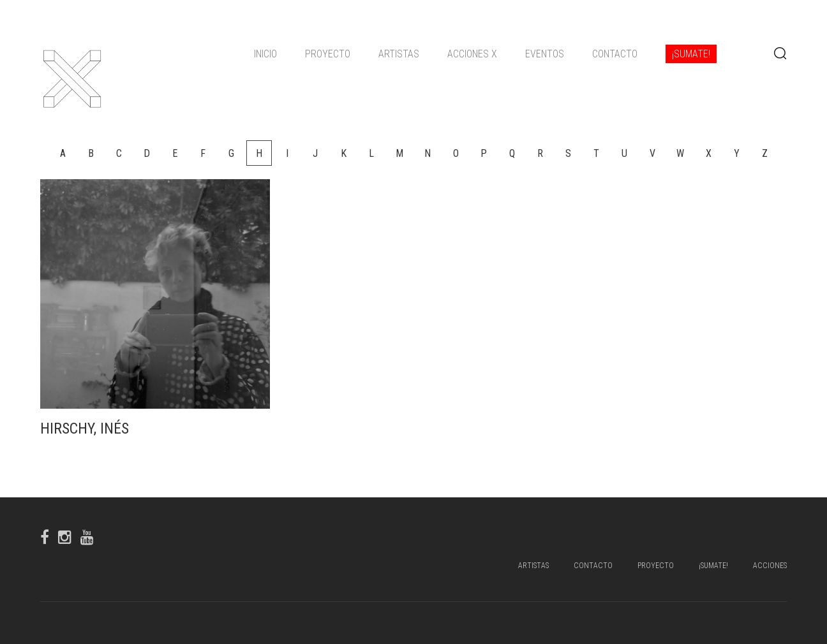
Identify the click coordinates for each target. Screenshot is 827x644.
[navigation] (485, 54)
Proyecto (328, 54)
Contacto (615, 54)
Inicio (265, 54)
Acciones (770, 566)
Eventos (545, 54)
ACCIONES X (472, 54)
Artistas (399, 54)
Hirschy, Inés (85, 428)
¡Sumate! (691, 54)
